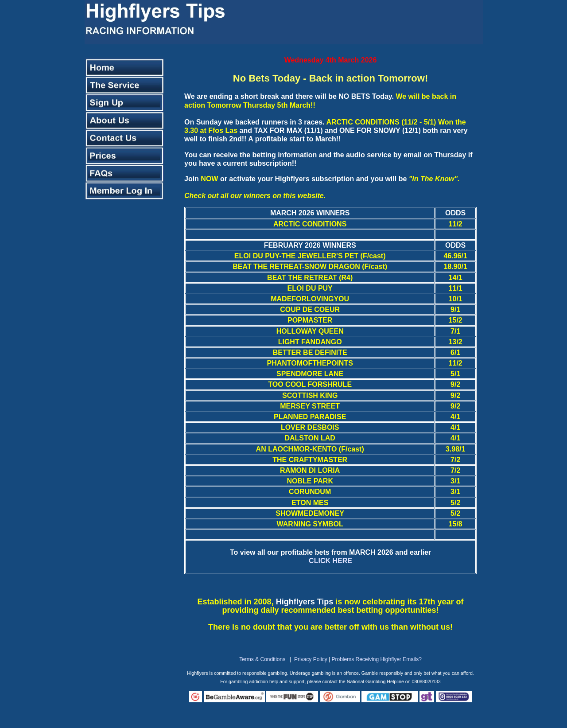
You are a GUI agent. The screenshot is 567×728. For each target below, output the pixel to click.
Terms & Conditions (262, 659)
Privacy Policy (311, 659)
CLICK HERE (330, 561)
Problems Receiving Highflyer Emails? (376, 659)
